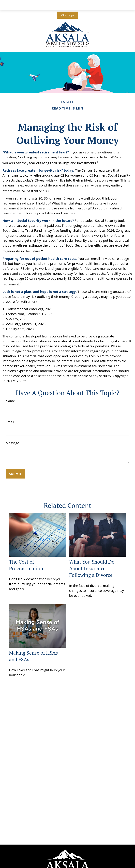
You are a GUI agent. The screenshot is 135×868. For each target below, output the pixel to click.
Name (10, 401)
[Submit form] (15, 474)
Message (12, 443)
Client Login (67, 15)
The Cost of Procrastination (26, 565)
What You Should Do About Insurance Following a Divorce (92, 568)
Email (10, 422)
